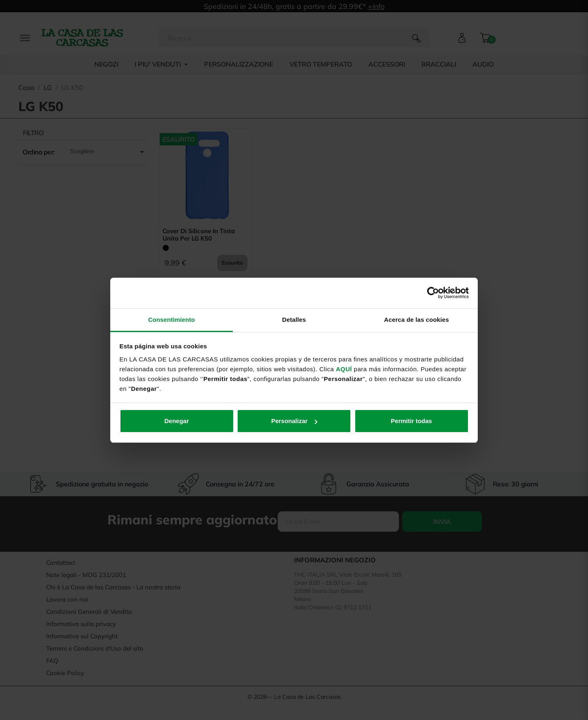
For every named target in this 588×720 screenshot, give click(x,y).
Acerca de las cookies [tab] (417, 320)
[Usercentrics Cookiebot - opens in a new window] (433, 293)
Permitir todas (411, 421)
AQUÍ (344, 369)
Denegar (176, 421)
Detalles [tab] (294, 320)
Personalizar (294, 421)
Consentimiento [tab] (172, 320)
